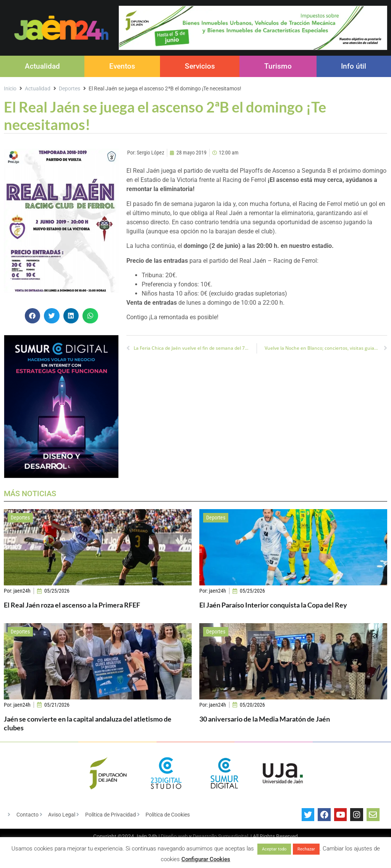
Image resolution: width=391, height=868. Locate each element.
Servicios (200, 66)
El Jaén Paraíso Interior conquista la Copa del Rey (273, 605)
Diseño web (174, 836)
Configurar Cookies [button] (206, 859)
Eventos (122, 66)
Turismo (278, 66)
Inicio (10, 88)
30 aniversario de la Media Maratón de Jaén (265, 719)
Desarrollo (205, 836)
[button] (33, 316)
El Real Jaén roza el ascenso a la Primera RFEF (72, 605)
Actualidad (42, 66)
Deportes (69, 88)
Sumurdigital (233, 836)
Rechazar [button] (306, 849)
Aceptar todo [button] (274, 849)
